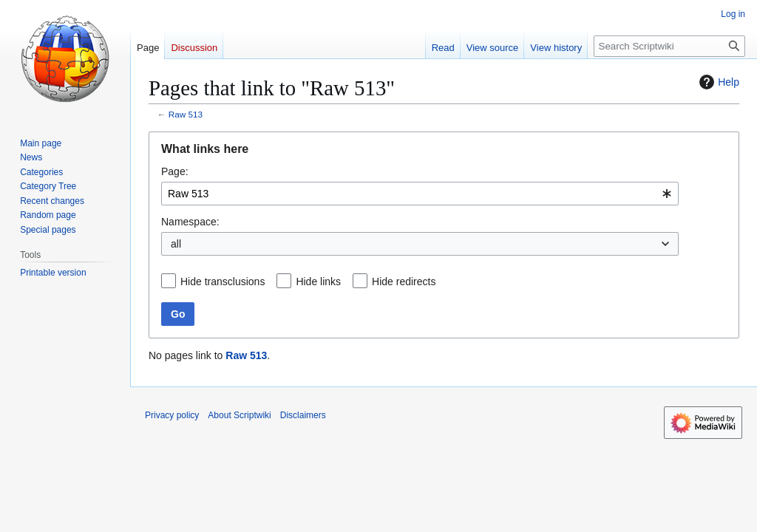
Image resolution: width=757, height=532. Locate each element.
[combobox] (420, 194)
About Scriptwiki (239, 415)
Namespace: (190, 222)
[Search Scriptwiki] (669, 46)
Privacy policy (172, 415)
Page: (175, 171)
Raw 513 (186, 114)
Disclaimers (303, 415)
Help (717, 82)
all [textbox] (176, 244)
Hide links (318, 282)
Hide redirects (404, 282)
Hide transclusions (223, 282)
